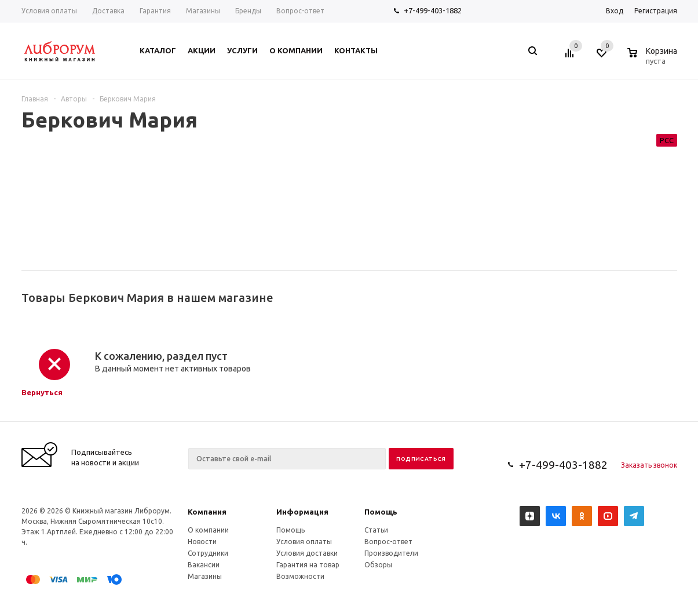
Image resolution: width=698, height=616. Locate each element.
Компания (207, 512)
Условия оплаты (304, 542)
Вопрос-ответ (388, 542)
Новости (202, 542)
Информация (302, 512)
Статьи (376, 530)
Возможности (300, 576)
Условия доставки (307, 553)
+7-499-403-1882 (433, 10)
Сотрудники (208, 553)
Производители (391, 553)
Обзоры (378, 565)
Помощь (381, 512)
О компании (208, 530)
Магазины (205, 576)
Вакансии (204, 565)
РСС (667, 140)
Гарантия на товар (308, 565)
